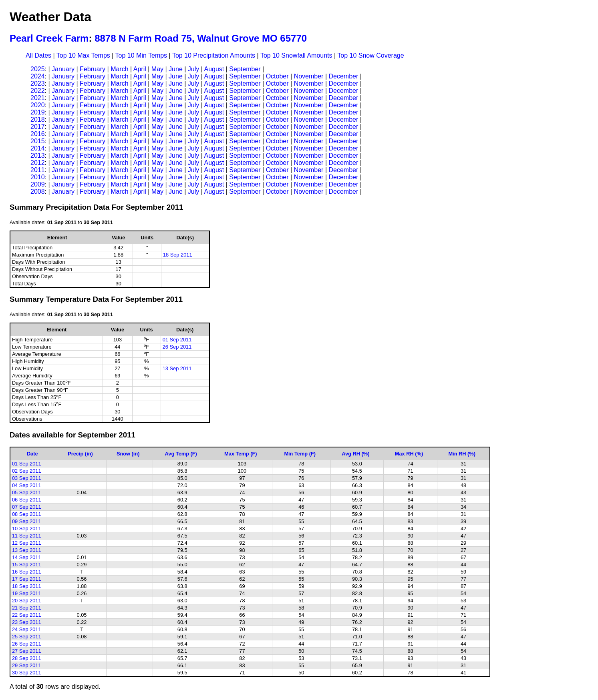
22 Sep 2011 (27, 615)
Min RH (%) (462, 454)
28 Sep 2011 (27, 658)
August (214, 69)
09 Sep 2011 (27, 521)
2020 (38, 105)
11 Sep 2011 (27, 536)
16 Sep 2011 (27, 572)
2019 (38, 112)
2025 (38, 69)
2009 (38, 184)
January (63, 69)
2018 (38, 119)
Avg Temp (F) (181, 454)
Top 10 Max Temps (83, 55)
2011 (38, 170)
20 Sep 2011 (27, 601)
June (176, 69)
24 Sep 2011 (27, 629)
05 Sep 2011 (27, 492)
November (309, 76)
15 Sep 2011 (27, 565)
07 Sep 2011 (27, 507)
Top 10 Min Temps (141, 55)
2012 (38, 163)
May (157, 69)
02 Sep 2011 (27, 471)
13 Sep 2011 (177, 368)
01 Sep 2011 (177, 340)
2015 (38, 141)
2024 (38, 76)
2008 (38, 192)
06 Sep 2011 (27, 500)
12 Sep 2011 (27, 543)
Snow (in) (128, 454)
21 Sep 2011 (27, 608)
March (119, 69)
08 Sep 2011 (27, 514)
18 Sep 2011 (178, 255)
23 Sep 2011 (27, 622)
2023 (38, 83)
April (140, 69)
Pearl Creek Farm (49, 38)
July (193, 69)
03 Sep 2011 (27, 478)
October (277, 76)
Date (32, 454)
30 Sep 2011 (27, 673)
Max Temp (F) (241, 454)
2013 (38, 155)
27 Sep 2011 (27, 651)
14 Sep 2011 (27, 557)
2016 (38, 134)
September (245, 69)
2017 (38, 127)
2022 (38, 91)
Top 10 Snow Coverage (370, 55)
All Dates (38, 55)
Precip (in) (80, 454)
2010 (38, 177)
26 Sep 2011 (177, 347)
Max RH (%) (409, 454)
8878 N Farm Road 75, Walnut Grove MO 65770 (201, 38)
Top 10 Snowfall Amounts (296, 55)
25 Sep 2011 (27, 637)
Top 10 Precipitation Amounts (214, 55)
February (93, 69)
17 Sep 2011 (27, 579)
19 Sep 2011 (27, 593)
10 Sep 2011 (27, 529)
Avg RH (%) (355, 454)
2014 (38, 148)
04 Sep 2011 (27, 485)
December (343, 76)
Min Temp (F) (300, 454)
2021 (38, 98)
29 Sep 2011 (27, 665)
